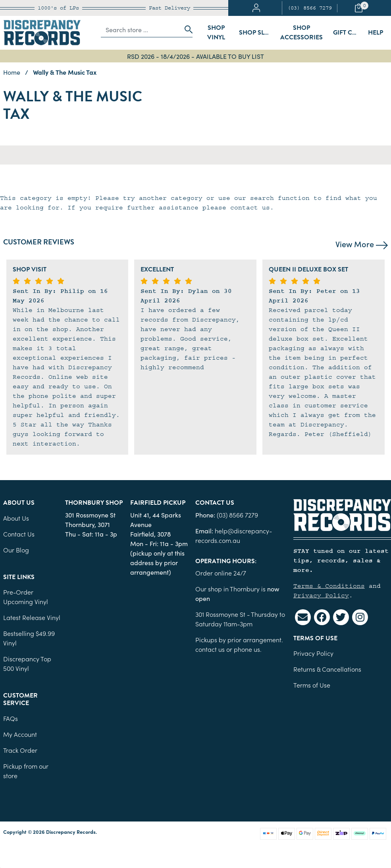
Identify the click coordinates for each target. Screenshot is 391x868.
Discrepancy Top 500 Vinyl (27, 663)
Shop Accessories (301, 33)
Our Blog (16, 550)
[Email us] (303, 617)
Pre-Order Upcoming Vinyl (26, 597)
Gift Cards (348, 33)
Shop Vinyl (216, 33)
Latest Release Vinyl (32, 617)
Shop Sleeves (257, 33)
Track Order (20, 750)
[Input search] (141, 29)
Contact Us (19, 534)
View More (362, 244)
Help (376, 33)
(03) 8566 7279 (310, 8)
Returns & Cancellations (327, 669)
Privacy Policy (321, 595)
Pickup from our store (26, 771)
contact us (210, 649)
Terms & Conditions (329, 586)
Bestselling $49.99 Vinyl (29, 638)
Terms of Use (312, 685)
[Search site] (186, 29)
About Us (16, 518)
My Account (20, 734)
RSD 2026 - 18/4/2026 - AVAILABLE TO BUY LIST (195, 56)
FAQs (11, 718)
